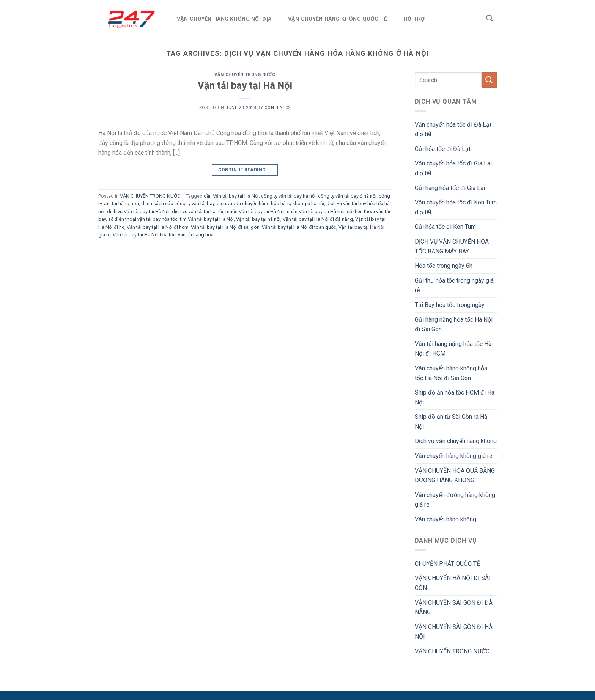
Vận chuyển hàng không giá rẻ (453, 456)
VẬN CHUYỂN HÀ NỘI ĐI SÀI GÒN (453, 583)
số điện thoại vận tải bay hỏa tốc (143, 219)
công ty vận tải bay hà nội (288, 196)
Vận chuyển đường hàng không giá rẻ (455, 500)
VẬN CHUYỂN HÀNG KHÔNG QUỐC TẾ (338, 19)
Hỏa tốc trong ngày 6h (444, 266)
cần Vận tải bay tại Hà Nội (231, 196)
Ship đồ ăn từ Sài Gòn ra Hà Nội (451, 422)
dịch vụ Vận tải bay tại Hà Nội (138, 212)
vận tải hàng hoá (196, 235)
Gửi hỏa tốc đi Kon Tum (445, 227)
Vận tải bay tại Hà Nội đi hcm (158, 227)
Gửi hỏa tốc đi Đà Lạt (443, 149)
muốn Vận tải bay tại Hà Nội (255, 212)
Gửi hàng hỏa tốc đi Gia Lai (450, 188)
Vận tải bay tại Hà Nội (245, 85)
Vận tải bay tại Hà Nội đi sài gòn (225, 227)
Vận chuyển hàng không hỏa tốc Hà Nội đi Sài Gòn (451, 373)
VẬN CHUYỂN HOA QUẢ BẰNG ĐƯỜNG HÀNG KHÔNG (455, 476)
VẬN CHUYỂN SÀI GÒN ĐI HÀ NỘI (454, 632)
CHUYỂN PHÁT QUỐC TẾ (447, 564)
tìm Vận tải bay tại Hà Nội (207, 219)
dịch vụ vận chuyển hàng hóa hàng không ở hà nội (270, 204)
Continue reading (245, 170)
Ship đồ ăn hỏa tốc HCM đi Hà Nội (455, 397)
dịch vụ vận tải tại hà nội (198, 212)
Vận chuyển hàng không (445, 519)
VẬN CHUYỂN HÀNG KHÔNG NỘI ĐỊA (224, 19)
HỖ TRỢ (414, 19)
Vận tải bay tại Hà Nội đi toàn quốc (299, 227)
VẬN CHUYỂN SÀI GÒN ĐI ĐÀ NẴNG (454, 608)
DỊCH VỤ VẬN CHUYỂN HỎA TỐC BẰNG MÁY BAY (452, 246)
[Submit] (489, 80)
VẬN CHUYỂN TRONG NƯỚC (245, 75)
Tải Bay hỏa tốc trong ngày (450, 305)
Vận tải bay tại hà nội (258, 219)
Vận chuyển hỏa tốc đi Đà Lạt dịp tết (453, 130)
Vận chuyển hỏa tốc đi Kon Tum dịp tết (456, 207)
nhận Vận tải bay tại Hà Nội (316, 212)
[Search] (489, 18)
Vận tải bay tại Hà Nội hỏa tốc (144, 235)
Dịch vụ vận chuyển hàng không (456, 441)
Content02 (278, 108)
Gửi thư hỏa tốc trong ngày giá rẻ (454, 286)
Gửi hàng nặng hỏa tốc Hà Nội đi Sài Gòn (454, 325)
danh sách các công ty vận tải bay (178, 204)
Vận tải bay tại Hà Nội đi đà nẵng (318, 219)
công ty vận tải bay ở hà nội (347, 196)
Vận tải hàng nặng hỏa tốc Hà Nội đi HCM (453, 349)
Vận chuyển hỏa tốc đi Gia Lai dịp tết (453, 168)
